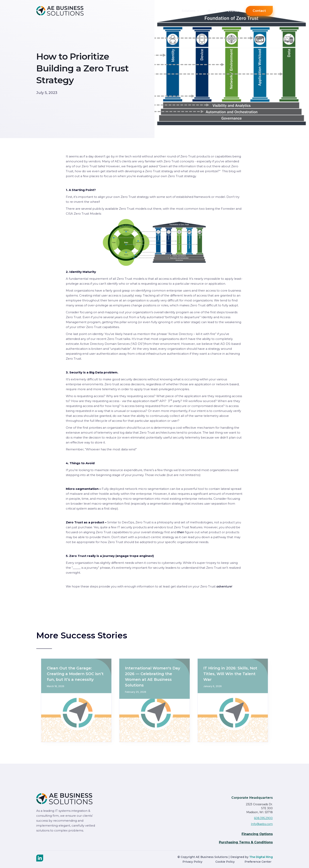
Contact (259, 11)
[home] (66, 11)
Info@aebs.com (262, 824)
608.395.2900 (263, 818)
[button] (191, 11)
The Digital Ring (261, 857)
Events (233, 11)
